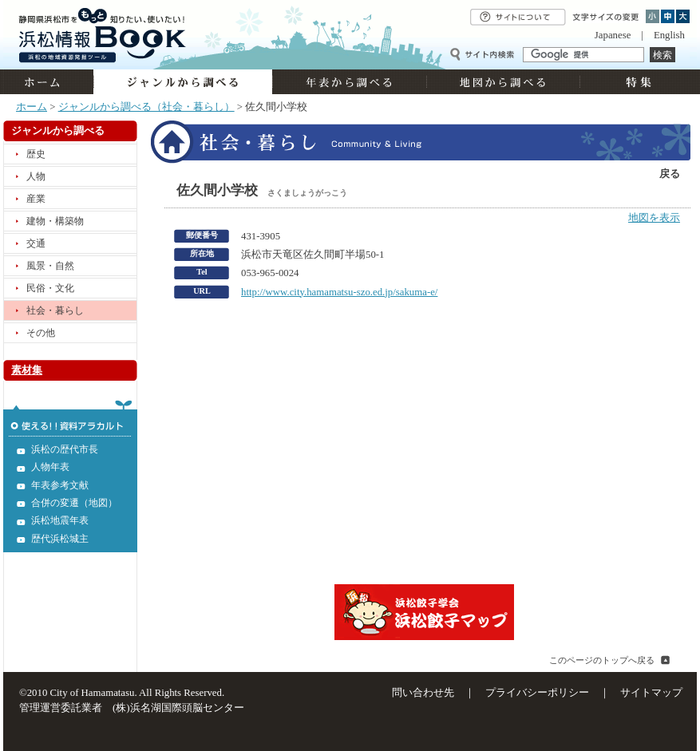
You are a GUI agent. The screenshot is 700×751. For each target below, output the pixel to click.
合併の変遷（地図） (74, 503)
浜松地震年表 (60, 520)
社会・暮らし (55, 310)
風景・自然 (50, 266)
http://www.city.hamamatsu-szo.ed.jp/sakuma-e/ (339, 292)
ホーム (48, 82)
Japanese (613, 35)
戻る (670, 174)
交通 (36, 243)
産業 (36, 199)
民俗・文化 (50, 288)
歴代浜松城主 (60, 539)
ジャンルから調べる (183, 82)
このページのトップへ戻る (602, 660)
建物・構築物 (55, 221)
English (669, 35)
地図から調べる (503, 82)
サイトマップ (651, 693)
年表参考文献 (60, 485)
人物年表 (50, 467)
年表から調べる (349, 82)
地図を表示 (654, 218)
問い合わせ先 (423, 693)
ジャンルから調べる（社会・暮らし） (146, 107)
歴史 (36, 154)
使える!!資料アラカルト (70, 418)
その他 (41, 333)
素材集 (27, 370)
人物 (36, 176)
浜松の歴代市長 (65, 449)
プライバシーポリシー (537, 693)
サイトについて (518, 17)
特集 (637, 82)
